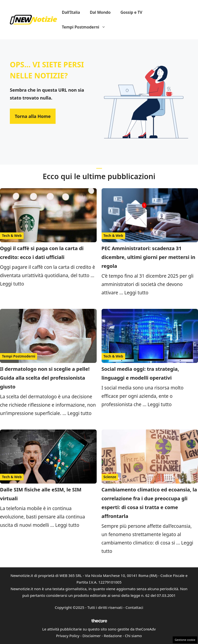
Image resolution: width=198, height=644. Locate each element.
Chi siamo (133, 636)
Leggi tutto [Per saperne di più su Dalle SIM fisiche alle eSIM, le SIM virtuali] (67, 525)
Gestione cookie (185, 640)
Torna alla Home (33, 116)
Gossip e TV (131, 12)
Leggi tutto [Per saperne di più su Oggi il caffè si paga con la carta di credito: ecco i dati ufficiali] (12, 284)
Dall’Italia (71, 12)
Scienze (110, 477)
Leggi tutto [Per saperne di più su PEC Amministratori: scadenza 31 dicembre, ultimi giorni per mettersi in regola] (136, 293)
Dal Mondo (100, 12)
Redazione (113, 636)
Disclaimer (91, 636)
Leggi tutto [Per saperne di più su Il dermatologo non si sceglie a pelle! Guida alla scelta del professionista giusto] (79, 413)
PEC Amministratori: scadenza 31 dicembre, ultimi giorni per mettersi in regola (149, 257)
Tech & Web (12, 236)
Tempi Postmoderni (86, 27)
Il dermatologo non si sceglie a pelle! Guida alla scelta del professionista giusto (45, 378)
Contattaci (134, 607)
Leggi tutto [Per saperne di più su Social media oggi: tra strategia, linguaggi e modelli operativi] (160, 404)
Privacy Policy (68, 636)
